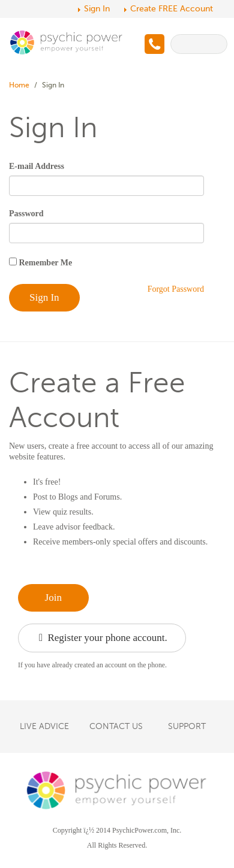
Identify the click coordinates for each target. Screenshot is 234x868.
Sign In (97, 9)
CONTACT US (116, 726)
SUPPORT (187, 726)
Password (26, 214)
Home (19, 85)
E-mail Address (37, 166)
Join (53, 598)
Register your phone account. (103, 638)
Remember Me (44, 263)
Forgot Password (176, 289)
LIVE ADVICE (44, 726)
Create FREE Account (172, 9)
